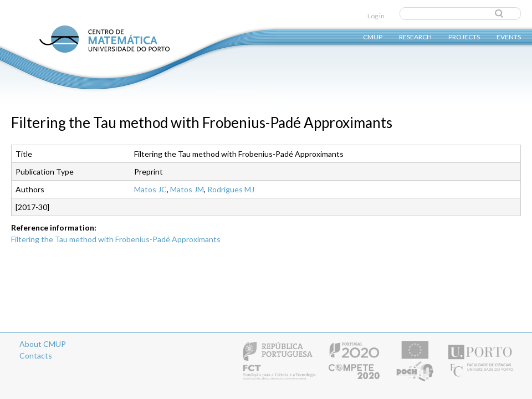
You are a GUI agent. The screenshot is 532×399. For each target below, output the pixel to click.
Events (509, 36)
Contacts (36, 355)
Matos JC (150, 189)
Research (415, 36)
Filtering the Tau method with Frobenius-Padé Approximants (116, 239)
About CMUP (43, 344)
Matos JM (187, 189)
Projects (464, 36)
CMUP (373, 36)
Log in (376, 16)
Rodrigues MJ (231, 189)
